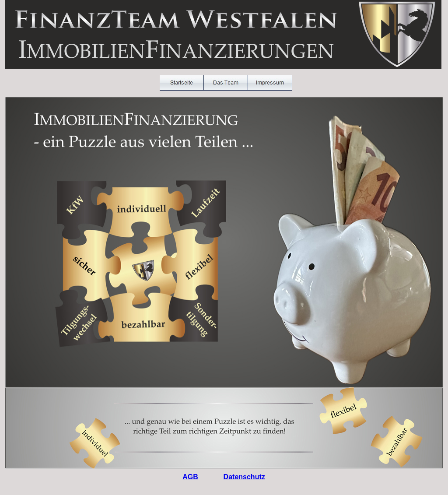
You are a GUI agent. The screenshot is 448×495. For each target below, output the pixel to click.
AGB (190, 477)
